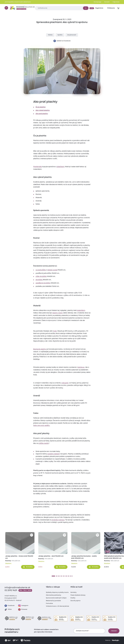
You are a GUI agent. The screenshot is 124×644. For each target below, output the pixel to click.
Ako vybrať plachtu (43, 110)
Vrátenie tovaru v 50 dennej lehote (57, 606)
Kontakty (73, 592)
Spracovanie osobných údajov (56, 598)
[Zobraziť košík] (118, 8)
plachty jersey (58, 313)
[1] (53, 576)
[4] (60, 576)
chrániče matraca (58, 520)
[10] (70, 576)
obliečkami (60, 167)
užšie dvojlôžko (41, 276)
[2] (56, 576)
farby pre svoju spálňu (41, 426)
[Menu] (6, 8)
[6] (63, 576)
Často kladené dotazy (78, 595)
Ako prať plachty (42, 114)
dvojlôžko (39, 280)
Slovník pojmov (76, 601)
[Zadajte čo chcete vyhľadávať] (62, 8)
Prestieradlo (38, 167)
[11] (72, 576)
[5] (62, 576)
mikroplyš (65, 383)
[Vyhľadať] (86, 8)
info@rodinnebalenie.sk (17, 588)
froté (55, 331)
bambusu (81, 367)
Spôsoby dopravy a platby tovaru (57, 592)
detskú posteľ (53, 270)
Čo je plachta (41, 107)
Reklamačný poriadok (53, 601)
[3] (58, 576)
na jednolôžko (41, 270)
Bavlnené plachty (40, 349)
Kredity (73, 598)
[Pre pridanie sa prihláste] (32, 535)
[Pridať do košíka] (28, 567)
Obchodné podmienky (53, 595)
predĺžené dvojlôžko (43, 283)
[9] (69, 576)
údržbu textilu (44, 443)
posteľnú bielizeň (54, 454)
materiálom (81, 310)
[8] (67, 576)
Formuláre (49, 603)
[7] (65, 576)
